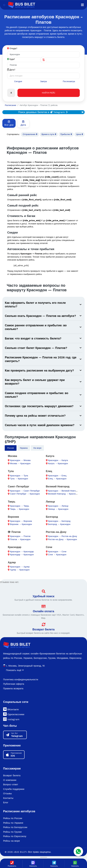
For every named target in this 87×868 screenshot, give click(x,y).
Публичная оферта (14, 684)
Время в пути (49, 134)
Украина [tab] (24, 448)
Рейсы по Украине (13, 823)
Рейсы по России (13, 818)
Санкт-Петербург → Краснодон (25, 494)
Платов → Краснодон (20, 539)
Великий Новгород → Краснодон (64, 494)
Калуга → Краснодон (58, 463)
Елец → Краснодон (57, 479)
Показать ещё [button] (15, 670)
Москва (12, 456)
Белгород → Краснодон (59, 524)
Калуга (50, 456)
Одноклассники (14, 714)
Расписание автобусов (19, 811)
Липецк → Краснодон (58, 509)
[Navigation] (82, 5)
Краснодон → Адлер (20, 567)
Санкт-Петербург (19, 486)
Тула (11, 471)
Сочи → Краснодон (57, 555)
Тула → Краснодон (19, 479)
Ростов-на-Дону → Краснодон (63, 539)
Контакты (8, 798)
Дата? (11, 70)
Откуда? (13, 48)
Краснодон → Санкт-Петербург (25, 491)
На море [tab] (37, 448)
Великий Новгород (58, 486)
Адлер (12, 562)
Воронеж (13, 517)
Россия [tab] (11, 448)
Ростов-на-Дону (56, 532)
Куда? (12, 59)
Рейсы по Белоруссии (15, 827)
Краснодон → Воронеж (21, 521)
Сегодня (18, 81)
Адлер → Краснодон (20, 570)
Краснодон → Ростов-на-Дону (63, 536)
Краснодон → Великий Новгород (64, 491)
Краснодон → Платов (20, 536)
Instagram (11, 719)
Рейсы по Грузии (12, 832)
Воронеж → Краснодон (21, 524)
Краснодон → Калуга (58, 460)
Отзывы (7, 793)
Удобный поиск (44, 596)
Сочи (49, 547)
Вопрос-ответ (11, 784)
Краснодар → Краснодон (22, 555)
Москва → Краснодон (20, 463)
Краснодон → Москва (20, 460)
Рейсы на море (11, 841)
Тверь (12, 502)
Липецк (50, 502)
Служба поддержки (14, 789)
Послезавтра (69, 81)
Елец (49, 471)
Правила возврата (13, 688)
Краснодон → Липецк (58, 506)
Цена (80, 134)
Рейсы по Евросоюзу (15, 836)
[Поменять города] (44, 60)
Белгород (52, 517)
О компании (10, 780)
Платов (14, 532)
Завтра (43, 81)
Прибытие (66, 134)
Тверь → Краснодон (20, 509)
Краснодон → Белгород (59, 521)
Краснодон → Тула (19, 476)
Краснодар (15, 547)
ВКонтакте (11, 709)
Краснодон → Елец (57, 476)
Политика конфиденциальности (21, 679)
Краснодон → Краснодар (22, 552)
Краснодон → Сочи (57, 552)
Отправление (30, 134)
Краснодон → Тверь (20, 506)
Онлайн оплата (43, 611)
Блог (6, 802)
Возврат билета (43, 629)
